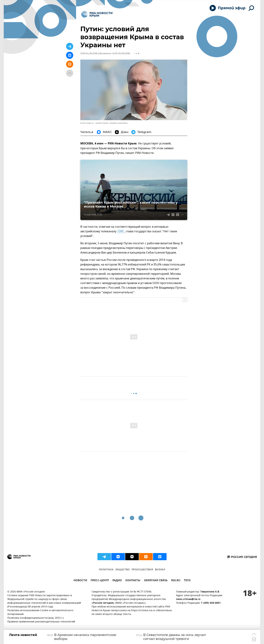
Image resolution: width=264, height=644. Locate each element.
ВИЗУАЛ (160, 570)
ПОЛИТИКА (106, 570)
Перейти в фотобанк (119, 123)
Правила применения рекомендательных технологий (41, 622)
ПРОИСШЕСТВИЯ (142, 570)
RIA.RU (176, 581)
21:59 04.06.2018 (89, 53)
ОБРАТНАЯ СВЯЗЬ (156, 581)
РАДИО (117, 581)
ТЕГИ (187, 581)
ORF (121, 231)
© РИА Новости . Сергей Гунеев (94, 123)
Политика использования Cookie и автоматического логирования (40, 612)
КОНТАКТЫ (133, 581)
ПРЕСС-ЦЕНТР (100, 581)
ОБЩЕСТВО (122, 570)
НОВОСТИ (80, 581)
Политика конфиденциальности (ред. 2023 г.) (35, 618)
